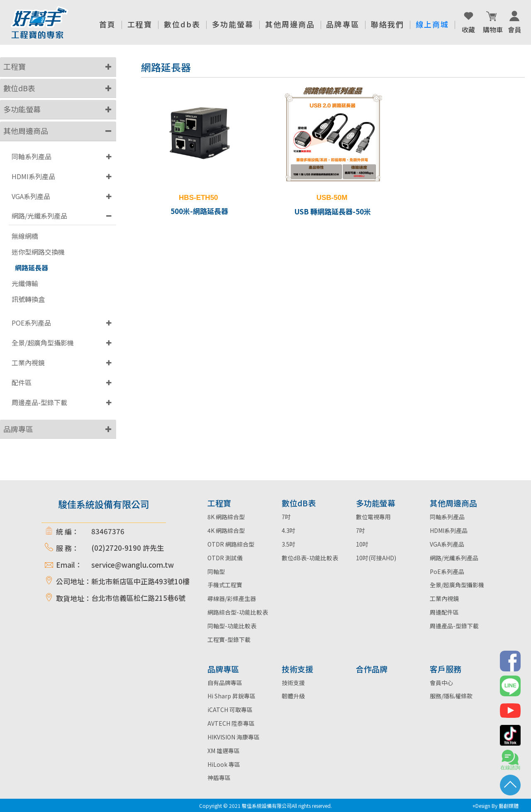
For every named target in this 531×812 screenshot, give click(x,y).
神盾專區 (219, 778)
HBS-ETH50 (198, 198)
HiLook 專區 (224, 764)
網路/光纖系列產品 (39, 216)
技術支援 (293, 683)
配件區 (22, 382)
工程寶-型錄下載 (229, 639)
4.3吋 (289, 530)
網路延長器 (32, 268)
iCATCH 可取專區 (230, 710)
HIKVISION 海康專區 (234, 737)
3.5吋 (289, 544)
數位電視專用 (373, 517)
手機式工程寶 (225, 585)
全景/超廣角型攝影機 (43, 343)
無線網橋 (25, 236)
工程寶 (15, 66)
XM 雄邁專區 (224, 751)
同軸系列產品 (32, 156)
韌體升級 (293, 696)
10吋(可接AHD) (376, 558)
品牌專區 (18, 429)
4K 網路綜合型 (226, 530)
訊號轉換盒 (28, 299)
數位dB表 (19, 88)
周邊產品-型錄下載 (39, 402)
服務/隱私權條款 (451, 696)
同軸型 (216, 571)
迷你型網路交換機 (38, 252)
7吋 (286, 517)
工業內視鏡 (28, 362)
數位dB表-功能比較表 (310, 558)
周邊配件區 (444, 612)
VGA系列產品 (31, 196)
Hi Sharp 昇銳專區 (231, 696)
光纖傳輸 (25, 283)
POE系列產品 (31, 323)
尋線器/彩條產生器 (232, 598)
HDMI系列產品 (33, 176)
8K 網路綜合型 (226, 517)
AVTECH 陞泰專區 (231, 723)
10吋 (362, 544)
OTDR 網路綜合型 (231, 544)
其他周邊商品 (26, 131)
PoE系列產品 (447, 571)
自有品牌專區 (225, 683)
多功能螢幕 (22, 109)
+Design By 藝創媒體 (496, 806)
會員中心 (441, 683)
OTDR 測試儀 (225, 558)
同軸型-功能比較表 (232, 626)
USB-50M (332, 198)
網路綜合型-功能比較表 (238, 612)
